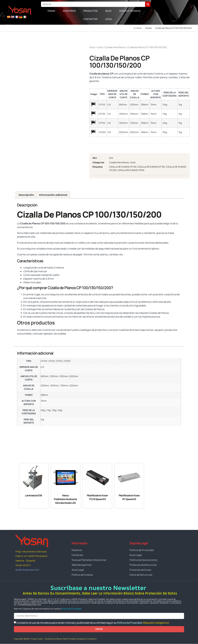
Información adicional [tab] (53, 195)
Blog (108, 11)
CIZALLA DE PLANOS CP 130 (151, 167)
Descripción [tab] (26, 195)
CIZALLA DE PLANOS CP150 (131, 170)
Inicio (92, 47)
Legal (109, 19)
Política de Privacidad (71, 609)
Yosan (51, 11)
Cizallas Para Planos (115, 47)
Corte (100, 47)
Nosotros (69, 11)
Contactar (90, 19)
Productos (90, 11)
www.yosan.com (26, 339)
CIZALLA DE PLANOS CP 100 (123, 167)
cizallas (62, 334)
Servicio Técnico (130, 11)
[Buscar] (148, 4)
